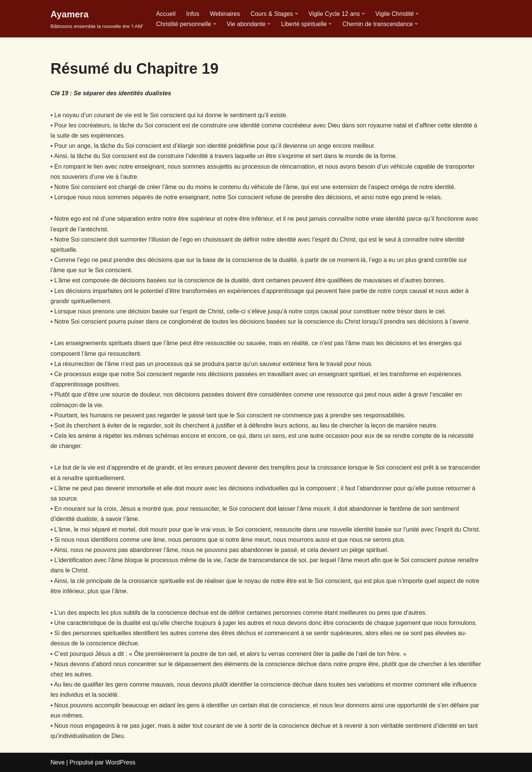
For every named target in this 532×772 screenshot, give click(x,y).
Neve (58, 762)
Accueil (166, 14)
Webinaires (225, 14)
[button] (296, 14)
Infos (193, 14)
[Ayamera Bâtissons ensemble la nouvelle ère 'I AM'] (97, 19)
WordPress (120, 762)
